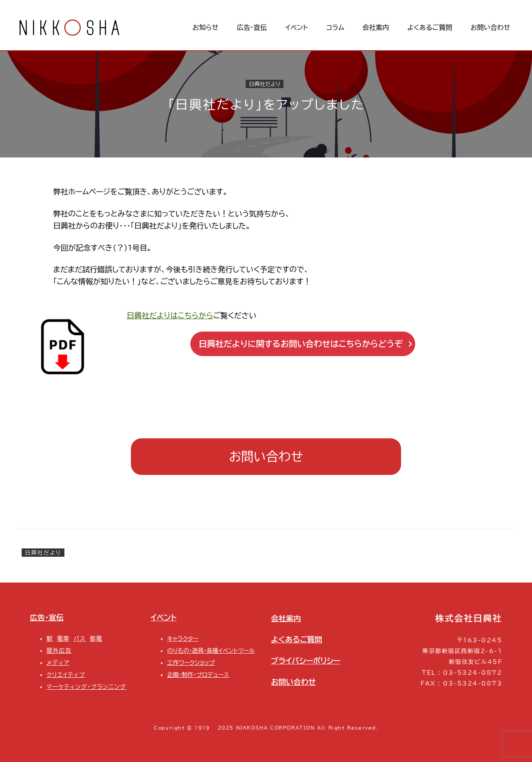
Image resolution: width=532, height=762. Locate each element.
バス (80, 638)
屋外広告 (59, 650)
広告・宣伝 (47, 617)
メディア (58, 662)
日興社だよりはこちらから (170, 315)
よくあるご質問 (297, 639)
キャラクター (183, 638)
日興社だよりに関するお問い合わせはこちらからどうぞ (305, 344)
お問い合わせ (266, 457)
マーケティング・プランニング (86, 687)
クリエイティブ (66, 675)
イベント (164, 617)
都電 (96, 638)
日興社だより (265, 84)
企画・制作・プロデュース (198, 675)
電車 (63, 638)
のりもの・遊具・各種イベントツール (211, 650)
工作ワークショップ (191, 662)
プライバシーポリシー (306, 661)
